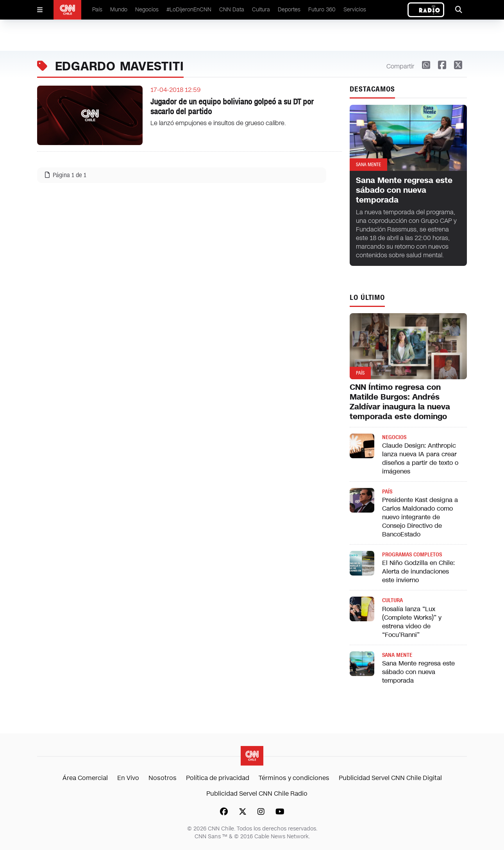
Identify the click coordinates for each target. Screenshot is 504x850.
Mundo (119, 10)
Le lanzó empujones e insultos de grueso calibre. (218, 123)
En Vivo (128, 778)
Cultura (261, 10)
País (97, 10)
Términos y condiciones (294, 778)
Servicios (355, 10)
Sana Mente (397, 655)
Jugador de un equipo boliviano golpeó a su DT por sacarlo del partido (232, 107)
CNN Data (232, 10)
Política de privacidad (218, 778)
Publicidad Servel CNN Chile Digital (390, 778)
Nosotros (163, 778)
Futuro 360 (322, 10)
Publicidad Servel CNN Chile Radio (257, 794)
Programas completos (412, 555)
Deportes (289, 10)
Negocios (147, 10)
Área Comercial (85, 778)
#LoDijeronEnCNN (189, 10)
